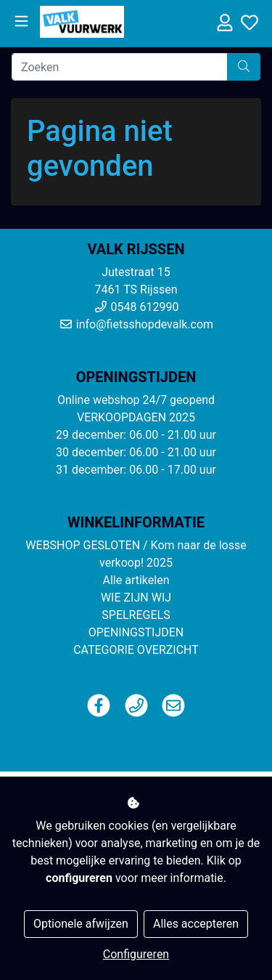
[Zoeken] (120, 67)
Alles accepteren (196, 924)
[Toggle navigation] (21, 21)
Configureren (136, 954)
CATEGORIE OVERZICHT (136, 650)
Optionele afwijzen (81, 924)
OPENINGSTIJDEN (136, 632)
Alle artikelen (136, 580)
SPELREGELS (136, 615)
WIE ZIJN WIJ (136, 598)
